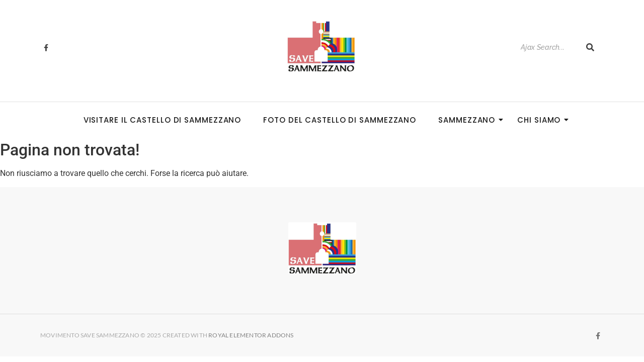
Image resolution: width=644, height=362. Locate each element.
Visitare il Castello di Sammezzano (163, 120)
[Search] (548, 48)
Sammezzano (470, 120)
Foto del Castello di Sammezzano (340, 120)
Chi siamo (542, 120)
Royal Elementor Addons (252, 335)
